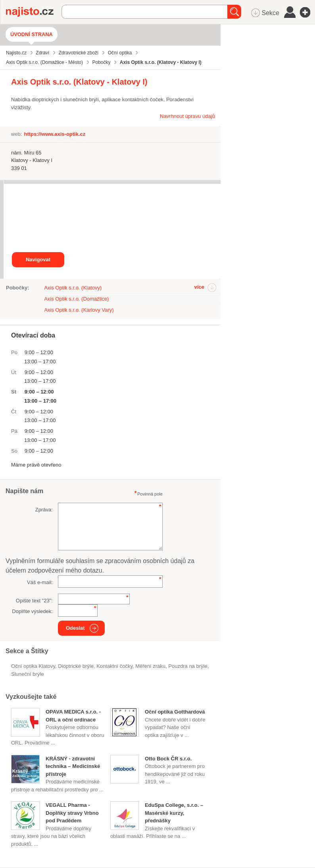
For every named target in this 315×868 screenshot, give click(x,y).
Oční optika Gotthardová (175, 712)
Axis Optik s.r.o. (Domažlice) (76, 299)
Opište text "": (34, 601)
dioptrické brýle (76, 666)
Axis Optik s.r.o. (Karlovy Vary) (79, 310)
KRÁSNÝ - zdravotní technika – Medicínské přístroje (73, 766)
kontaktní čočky (114, 666)
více (199, 287)
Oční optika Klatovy (33, 666)
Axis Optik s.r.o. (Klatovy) (73, 288)
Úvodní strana (32, 34)
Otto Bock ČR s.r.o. (168, 759)
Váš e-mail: (40, 582)
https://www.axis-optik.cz (55, 134)
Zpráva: (44, 510)
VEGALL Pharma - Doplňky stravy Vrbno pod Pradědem (72, 813)
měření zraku (150, 666)
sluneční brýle (27, 674)
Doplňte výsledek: (32, 611)
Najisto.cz (34, 12)
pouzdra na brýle (188, 666)
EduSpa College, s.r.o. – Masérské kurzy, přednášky (174, 813)
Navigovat (38, 259)
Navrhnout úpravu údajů (187, 116)
